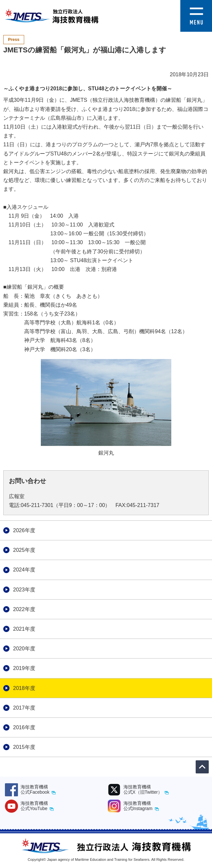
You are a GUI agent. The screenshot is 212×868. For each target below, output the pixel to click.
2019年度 (24, 668)
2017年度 (24, 708)
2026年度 (24, 530)
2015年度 (24, 747)
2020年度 (24, 649)
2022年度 (24, 609)
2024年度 (24, 570)
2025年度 (24, 550)
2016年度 (24, 727)
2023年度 (24, 590)
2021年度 (24, 629)
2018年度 (24, 688)
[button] (196, 4)
